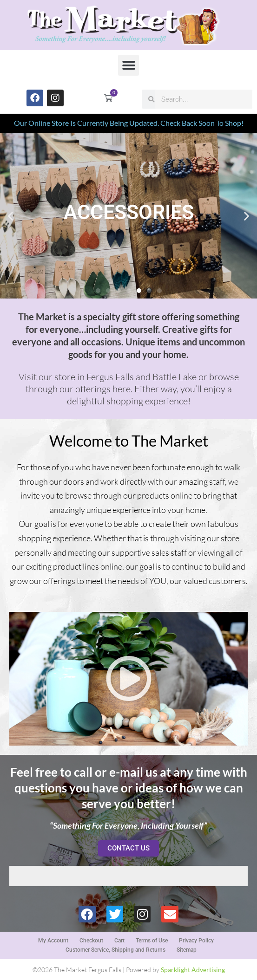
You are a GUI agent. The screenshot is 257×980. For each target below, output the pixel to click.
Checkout (91, 941)
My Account (53, 941)
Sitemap (187, 950)
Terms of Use (152, 941)
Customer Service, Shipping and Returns (115, 950)
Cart (119, 941)
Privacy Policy (196, 941)
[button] (128, 65)
